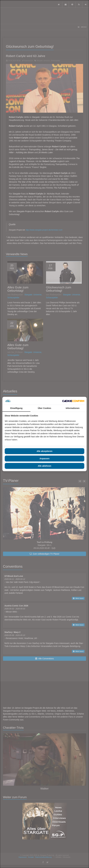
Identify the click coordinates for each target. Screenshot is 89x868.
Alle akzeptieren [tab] (44, 451)
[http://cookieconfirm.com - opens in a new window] (73, 401)
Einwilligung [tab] (16, 408)
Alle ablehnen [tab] (44, 466)
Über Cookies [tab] (44, 408)
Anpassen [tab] (44, 459)
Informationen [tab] (73, 408)
